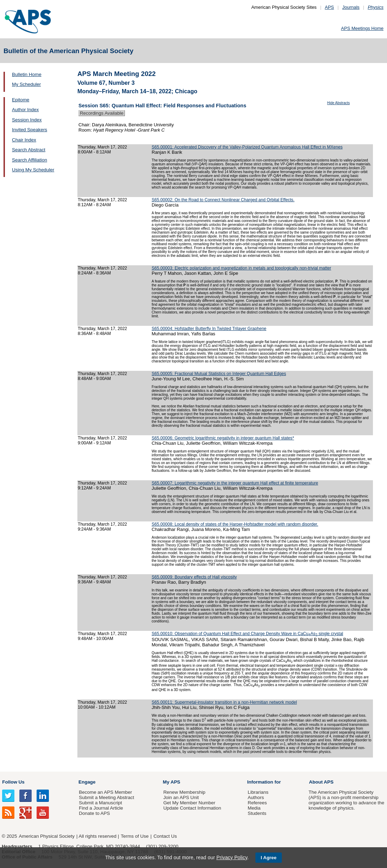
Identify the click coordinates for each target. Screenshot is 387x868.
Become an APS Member (105, 792)
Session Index (27, 120)
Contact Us (165, 836)
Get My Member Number (189, 803)
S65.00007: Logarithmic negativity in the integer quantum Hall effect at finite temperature (235, 483)
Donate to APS (94, 813)
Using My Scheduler (33, 170)
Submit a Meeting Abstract (106, 797)
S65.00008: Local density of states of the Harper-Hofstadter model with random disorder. (235, 524)
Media (254, 808)
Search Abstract (29, 150)
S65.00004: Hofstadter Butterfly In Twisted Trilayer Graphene (209, 329)
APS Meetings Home (362, 28)
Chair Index (24, 140)
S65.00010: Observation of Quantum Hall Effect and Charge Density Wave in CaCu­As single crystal (247, 634)
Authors (256, 797)
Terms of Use (135, 836)
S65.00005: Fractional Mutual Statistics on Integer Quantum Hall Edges (219, 374)
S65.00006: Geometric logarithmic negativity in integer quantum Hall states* (223, 438)
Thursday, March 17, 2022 (102, 147)
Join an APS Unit (181, 797)
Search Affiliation (30, 160)
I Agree (269, 858)
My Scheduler (26, 84)
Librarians (258, 792)
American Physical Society (47, 836)
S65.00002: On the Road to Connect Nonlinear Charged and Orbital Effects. (223, 200)
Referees (257, 803)
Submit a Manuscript (100, 803)
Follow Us (13, 782)
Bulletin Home (27, 74)
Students (257, 813)
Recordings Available (102, 113)
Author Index (25, 110)
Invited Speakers (30, 130)
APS (329, 7)
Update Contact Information (192, 808)
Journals (351, 7)
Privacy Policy (232, 857)
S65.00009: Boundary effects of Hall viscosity (194, 577)
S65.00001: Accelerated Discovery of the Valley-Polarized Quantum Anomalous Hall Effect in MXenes (247, 147)
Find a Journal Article (101, 808)
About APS (321, 782)
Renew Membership (184, 792)
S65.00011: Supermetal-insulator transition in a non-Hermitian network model (224, 702)
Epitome (21, 100)
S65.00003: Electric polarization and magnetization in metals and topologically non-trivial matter (241, 268)
